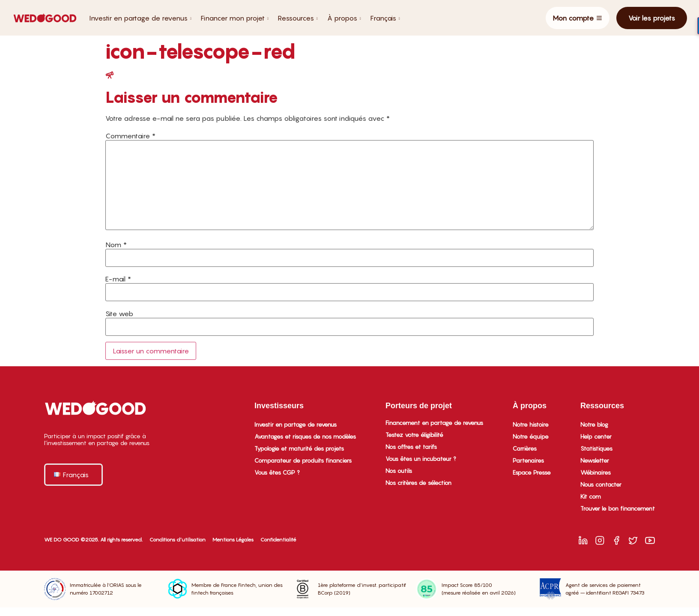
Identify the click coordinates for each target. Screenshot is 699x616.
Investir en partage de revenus (140, 18)
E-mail (118, 279)
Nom (116, 245)
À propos (344, 18)
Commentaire (130, 136)
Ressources (298, 18)
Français (385, 18)
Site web (119, 314)
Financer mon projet (235, 18)
